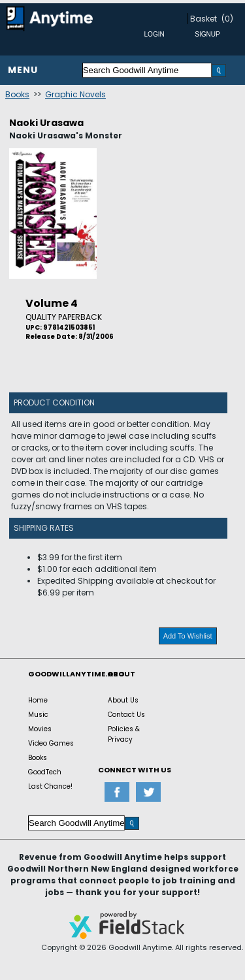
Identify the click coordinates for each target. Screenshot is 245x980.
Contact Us (126, 715)
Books (17, 94)
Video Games (51, 743)
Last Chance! (50, 786)
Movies (40, 729)
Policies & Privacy (124, 734)
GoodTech (45, 772)
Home (38, 700)
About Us (123, 700)
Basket (204, 19)
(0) (227, 19)
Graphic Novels (75, 94)
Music (38, 715)
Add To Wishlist (188, 636)
